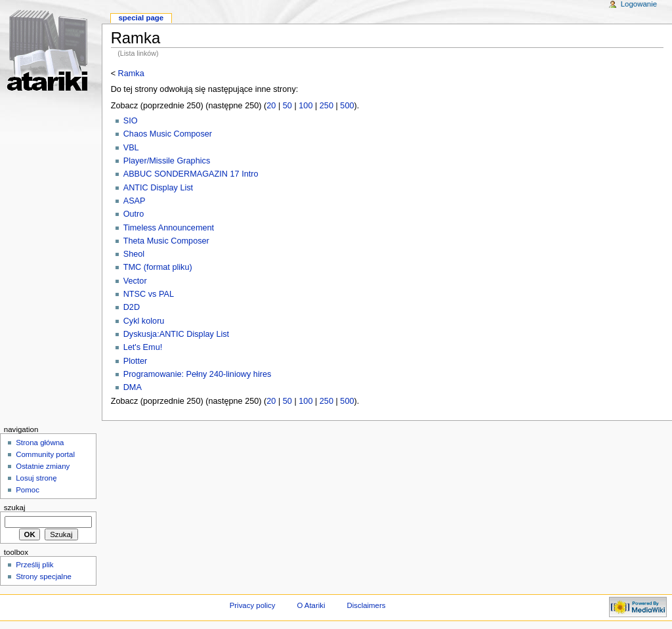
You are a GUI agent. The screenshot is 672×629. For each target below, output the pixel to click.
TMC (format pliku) (158, 267)
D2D (132, 307)
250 (326, 106)
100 (305, 106)
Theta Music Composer (166, 241)
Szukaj (15, 508)
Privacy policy (253, 605)
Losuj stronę (36, 478)
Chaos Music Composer (168, 134)
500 (347, 106)
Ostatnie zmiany (43, 466)
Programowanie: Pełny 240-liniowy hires (198, 374)
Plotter (136, 361)
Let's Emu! (143, 347)
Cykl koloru (144, 321)
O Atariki (311, 605)
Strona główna (40, 443)
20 (271, 106)
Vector (135, 281)
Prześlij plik (34, 565)
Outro (134, 214)
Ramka (131, 74)
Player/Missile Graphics (167, 161)
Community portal (45, 454)
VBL (131, 148)
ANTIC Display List (158, 188)
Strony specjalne (44, 576)
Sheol (134, 254)
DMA (133, 387)
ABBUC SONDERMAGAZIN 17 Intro (191, 174)
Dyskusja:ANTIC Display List (176, 334)
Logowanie (639, 4)
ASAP (135, 201)
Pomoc (28, 490)
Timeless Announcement (169, 228)
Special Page (141, 18)
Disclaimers (366, 605)
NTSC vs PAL (149, 294)
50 (287, 106)
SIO (131, 121)
